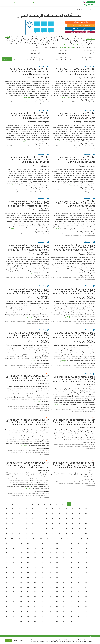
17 (73, 509)
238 (86, 597)
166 (86, 568)
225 (6, 587)
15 (86, 509)
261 (6, 602)
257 (35, 602)
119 (79, 548)
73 (46, 529)
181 (64, 572)
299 (64, 621)
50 (26, 519)
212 (14, 582)
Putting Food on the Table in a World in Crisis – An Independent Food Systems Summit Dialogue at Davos (75, 72)
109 (64, 543)
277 (64, 612)
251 (79, 602)
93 (88, 538)
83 (66, 533)
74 (39, 529)
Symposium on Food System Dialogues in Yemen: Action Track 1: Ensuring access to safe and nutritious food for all (27, 465)
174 (28, 568)
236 (14, 592)
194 (57, 577)
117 (6, 543)
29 (79, 514)
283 (21, 612)
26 (13, 509)
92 (6, 533)
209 (35, 582)
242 (57, 597)
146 (57, 558)
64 (20, 524)
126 (28, 548)
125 (35, 548)
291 (50, 616)
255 (50, 602)
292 (42, 616)
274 (86, 612)
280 (42, 612)
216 (71, 587)
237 (6, 592)
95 (74, 538)
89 (26, 533)
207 (50, 582)
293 (35, 616)
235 (21, 592)
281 (35, 612)
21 (46, 509)
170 (57, 568)
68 (79, 529)
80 (86, 533)
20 (53, 509)
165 (6, 563)
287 (79, 616)
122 (57, 548)
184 (42, 572)
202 (86, 582)
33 (53, 514)
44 (66, 519)
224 (14, 587)
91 (13, 533)
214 (86, 587)
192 (71, 577)
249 (6, 597)
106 (86, 543)
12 (19, 504)
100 (41, 538)
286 (86, 616)
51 (20, 519)
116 (14, 543)
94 (81, 538)
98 (54, 538)
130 (86, 553)
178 (86, 572)
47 (46, 519)
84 (59, 533)
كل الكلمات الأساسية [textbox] (33, 60)
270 (28, 607)
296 (14, 616)
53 (6, 519)
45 (59, 519)
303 (35, 621)
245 (35, 597)
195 (50, 577)
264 (71, 607)
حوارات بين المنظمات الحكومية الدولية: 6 (81, 26)
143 (79, 558)
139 (21, 553)
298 (71, 621)
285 (6, 612)
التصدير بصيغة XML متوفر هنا (68, 48)
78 (13, 529)
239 (79, 597)
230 (57, 592)
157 (64, 563)
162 (28, 563)
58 (59, 524)
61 (39, 524)
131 (79, 553)
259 (21, 602)
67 (86, 529)
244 (42, 597)
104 (12, 538)
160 (42, 563)
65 (13, 524)
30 (73, 514)
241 (64, 597)
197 (35, 577)
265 (64, 607)
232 (42, 592)
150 (28, 558)
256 (42, 602)
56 (73, 524)
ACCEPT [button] (9, 641)
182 (57, 572)
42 (79, 519)
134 (57, 553)
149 (35, 558)
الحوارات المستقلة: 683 (80, 29)
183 (50, 572)
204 (71, 582)
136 (42, 553)
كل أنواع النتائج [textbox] (90, 60)
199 (21, 577)
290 (57, 616)
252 (71, 602)
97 (61, 538)
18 (66, 509)
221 (35, 587)
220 (42, 587)
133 (64, 553)
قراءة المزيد (65, 97)
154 (86, 563)
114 (28, 543)
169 (64, 568)
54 (86, 524)
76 (26, 529)
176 (14, 568)
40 (6, 514)
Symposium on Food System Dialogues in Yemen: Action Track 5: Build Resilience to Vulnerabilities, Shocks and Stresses (28, 378)
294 (28, 616)
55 (79, 524)
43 (73, 519)
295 (21, 616)
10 (32, 504)
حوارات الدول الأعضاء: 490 (80, 22)
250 (86, 602)
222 (28, 587)
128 (14, 548)
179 (79, 572)
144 (71, 558)
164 (14, 563)
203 (79, 582)
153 (6, 558)
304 (28, 621)
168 (71, 568)
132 (71, 553)
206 (57, 582)
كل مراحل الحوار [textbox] (34, 53)
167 (79, 568)
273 (6, 607)
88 (33, 533)
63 (26, 524)
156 (71, 563)
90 (20, 533)
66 (6, 524)
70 (66, 529)
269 (35, 607)
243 (50, 597)
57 (66, 524)
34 (46, 514)
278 (57, 612)
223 (21, 587)
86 (46, 533)
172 (42, 568)
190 (86, 577)
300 (57, 621)
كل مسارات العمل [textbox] (61, 60)
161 (35, 563)
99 (48, 538)
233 (35, 592)
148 (42, 558)
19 (59, 509)
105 (5, 538)
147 (50, 558)
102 (26, 538)
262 (86, 607)
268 (42, 607)
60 (46, 524)
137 (35, 553)
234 (28, 592)
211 (21, 582)
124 (42, 548)
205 (64, 582)
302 (42, 621)
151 (21, 558)
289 (64, 616)
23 (33, 509)
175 (21, 568)
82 (73, 533)
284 (14, 612)
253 (64, 602)
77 (20, 529)
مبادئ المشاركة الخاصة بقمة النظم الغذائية (69, 45)
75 (33, 529)
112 (42, 543)
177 (6, 568)
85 (53, 533)
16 (79, 509)
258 (28, 602)
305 (21, 621)
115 (21, 543)
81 (79, 533)
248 (14, 597)
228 (71, 592)
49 (33, 519)
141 (6, 553)
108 (71, 543)
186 (28, 572)
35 (39, 514)
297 (6, 616)
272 (14, 607)
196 (42, 577)
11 (25, 504)
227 (79, 592)
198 (28, 577)
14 (6, 504)
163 (21, 563)
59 (53, 524)
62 (33, 524)
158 (57, 563)
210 (28, 582)
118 (86, 548)
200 (14, 577)
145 (64, 558)
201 (6, 577)
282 (28, 612)
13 (12, 504)
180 (71, 572)
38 (20, 514)
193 (64, 577)
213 (6, 582)
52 (13, 519)
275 (79, 612)
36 (33, 514)
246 (28, 597)
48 (39, 519)
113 (35, 543)
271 (21, 607)
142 (86, 558)
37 (26, 514)
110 (57, 543)
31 (66, 514)
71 (59, 529)
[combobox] (54, 53)
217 (64, 587)
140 (14, 553)
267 (50, 607)
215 (79, 587)
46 (53, 519)
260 (14, 602)
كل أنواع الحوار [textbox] (62, 53)
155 (79, 563)
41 (86, 519)
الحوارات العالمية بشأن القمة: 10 (80, 32)
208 (42, 582)
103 (19, 538)
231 (50, 592)
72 (53, 529)
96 (68, 538)
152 (14, 558)
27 (6, 509)
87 (39, 533)
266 (57, 607)
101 (34, 538)
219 (50, 587)
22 (39, 509)
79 (6, 529)
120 (71, 548)
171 (50, 568)
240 (71, 597)
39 (13, 514)
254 (57, 602)
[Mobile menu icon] (7, 3)
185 (35, 572)
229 (64, 592)
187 (21, 572)
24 (26, 509)
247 (21, 597)
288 (71, 616)
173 (35, 568)
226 (86, 592)
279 (50, 612)
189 (6, 572)
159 (50, 563)
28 (86, 514)
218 (57, 587)
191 (79, 577)
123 (50, 548)
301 (50, 621)
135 (50, 553)
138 (28, 553)
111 (50, 543)
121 (64, 548)
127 (21, 548)
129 (6, 548)
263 (79, 607)
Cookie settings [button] (18, 641)
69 (73, 529)
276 (71, 612)
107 (79, 543)
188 (14, 572)
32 (59, 514)
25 (20, 509)
